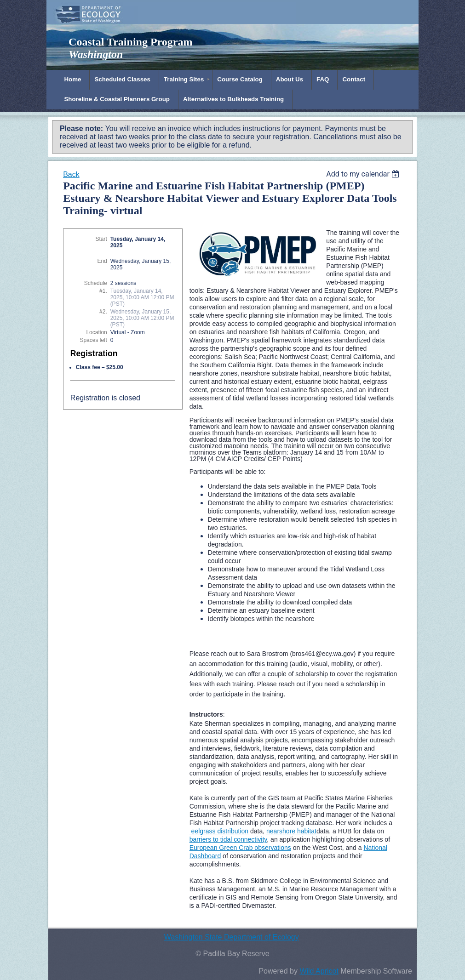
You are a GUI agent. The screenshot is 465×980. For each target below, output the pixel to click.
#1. (103, 291)
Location (96, 332)
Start (101, 239)
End (102, 261)
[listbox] (364, 174)
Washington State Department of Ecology (232, 937)
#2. (103, 312)
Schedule (96, 283)
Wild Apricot (319, 971)
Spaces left (93, 340)
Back (71, 174)
